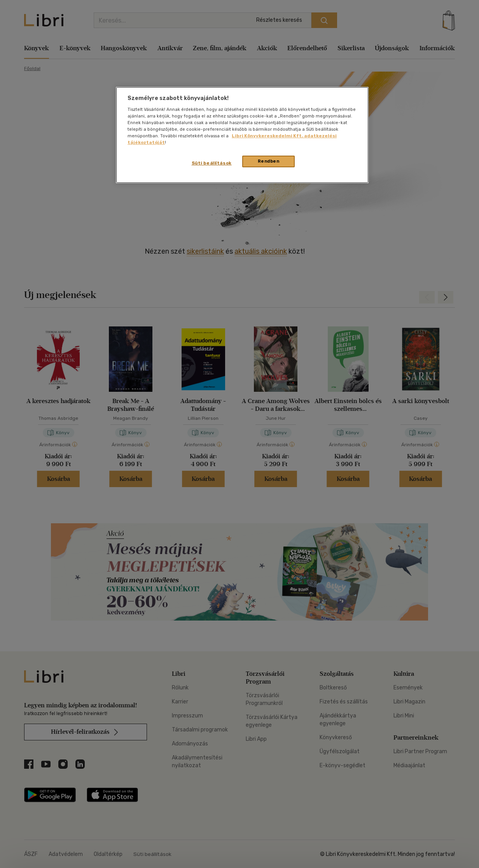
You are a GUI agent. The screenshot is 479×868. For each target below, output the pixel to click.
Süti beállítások (212, 163)
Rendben (269, 161)
